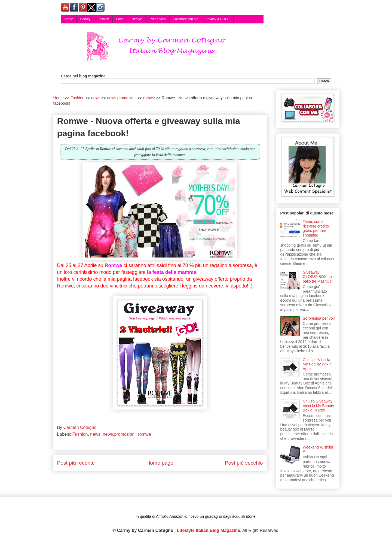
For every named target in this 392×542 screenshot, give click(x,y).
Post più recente (76, 463)
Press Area (158, 19)
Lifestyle (137, 19)
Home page (160, 463)
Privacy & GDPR (218, 19)
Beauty (85, 19)
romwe (145, 434)
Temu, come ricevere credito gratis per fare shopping (316, 228)
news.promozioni (119, 434)
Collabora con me (186, 19)
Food (120, 19)
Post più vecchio (244, 463)
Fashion (103, 19)
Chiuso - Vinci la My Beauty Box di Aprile (318, 364)
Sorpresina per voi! (319, 318)
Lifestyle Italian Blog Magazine (209, 530)
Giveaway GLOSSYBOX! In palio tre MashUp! (318, 277)
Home (69, 19)
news (95, 434)
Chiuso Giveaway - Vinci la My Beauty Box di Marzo (319, 406)
